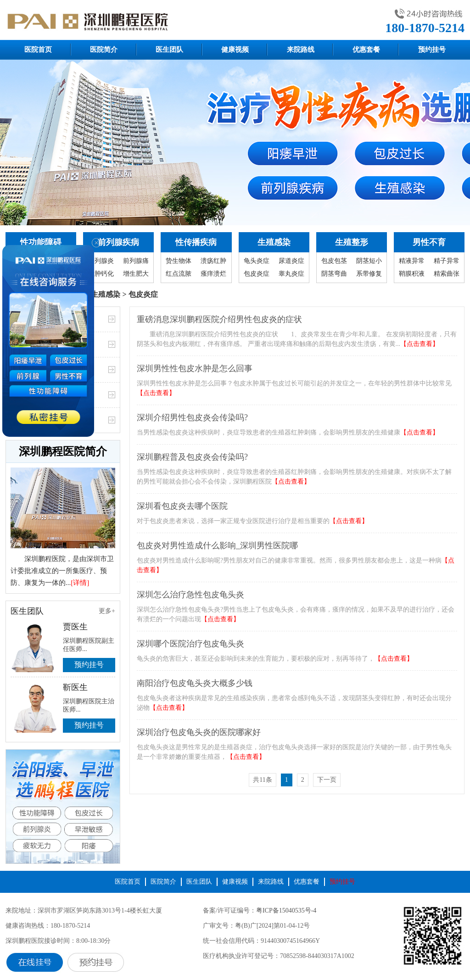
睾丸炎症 (291, 274)
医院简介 (104, 50)
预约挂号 (432, 50)
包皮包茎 (334, 261)
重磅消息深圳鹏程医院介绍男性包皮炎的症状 (219, 319)
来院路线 (301, 50)
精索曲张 (447, 274)
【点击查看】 (420, 344)
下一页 (327, 780)
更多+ (107, 611)
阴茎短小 (369, 261)
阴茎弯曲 (334, 274)
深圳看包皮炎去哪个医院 (182, 506)
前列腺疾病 (118, 242)
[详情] (80, 583)
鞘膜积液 (412, 274)
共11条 (262, 780)
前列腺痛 (136, 261)
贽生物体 (179, 261)
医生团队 (169, 50)
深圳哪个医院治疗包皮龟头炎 (190, 644)
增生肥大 (136, 274)
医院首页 (38, 50)
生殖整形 (352, 242)
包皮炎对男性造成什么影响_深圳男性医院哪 (217, 546)
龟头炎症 (257, 261)
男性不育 (429, 242)
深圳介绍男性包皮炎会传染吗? (192, 418)
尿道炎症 (291, 261)
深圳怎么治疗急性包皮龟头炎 (190, 595)
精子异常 (447, 261)
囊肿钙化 (101, 274)
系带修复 (369, 274)
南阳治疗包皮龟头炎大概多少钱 (195, 683)
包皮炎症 (257, 274)
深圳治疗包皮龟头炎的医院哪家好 (199, 732)
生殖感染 (274, 242)
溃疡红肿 (213, 261)
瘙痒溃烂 (213, 274)
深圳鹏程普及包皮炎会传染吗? (192, 457)
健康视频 (235, 50)
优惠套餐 (366, 50)
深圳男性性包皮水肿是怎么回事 (195, 368)
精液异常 (412, 261)
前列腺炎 (101, 261)
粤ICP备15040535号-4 (286, 910)
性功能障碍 (41, 242)
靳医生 (75, 687)
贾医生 (75, 627)
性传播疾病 (196, 242)
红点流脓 (179, 274)
